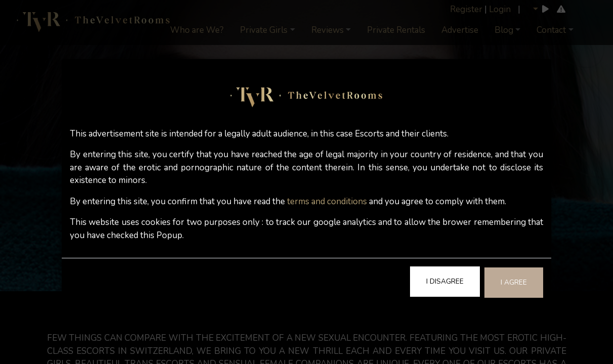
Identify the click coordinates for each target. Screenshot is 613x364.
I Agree (514, 282)
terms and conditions (327, 201)
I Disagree (445, 281)
